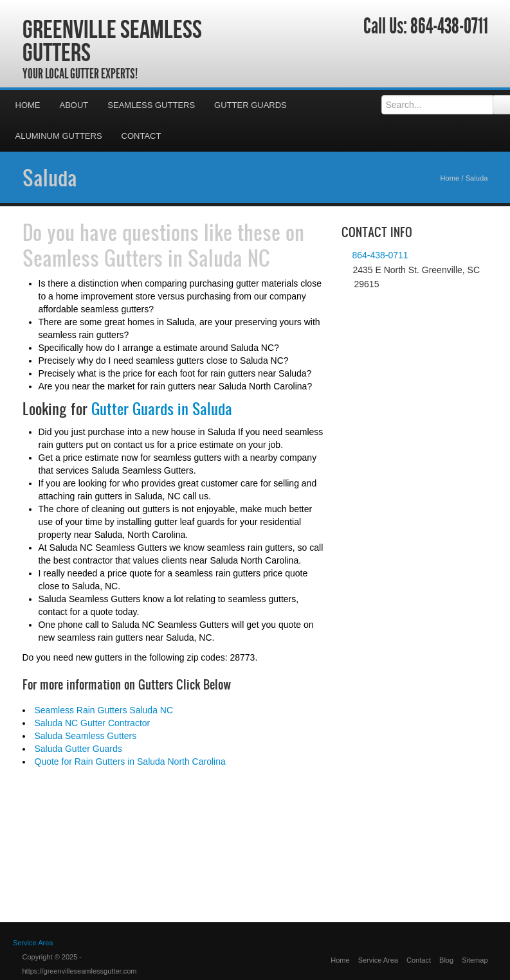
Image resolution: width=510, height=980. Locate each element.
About (74, 105)
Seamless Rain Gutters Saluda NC (104, 710)
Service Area (378, 960)
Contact (141, 136)
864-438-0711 (449, 26)
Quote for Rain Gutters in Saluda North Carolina (130, 762)
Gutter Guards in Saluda (162, 409)
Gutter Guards (250, 105)
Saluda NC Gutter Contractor (93, 723)
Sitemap (475, 960)
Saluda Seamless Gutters (86, 736)
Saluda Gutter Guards (78, 749)
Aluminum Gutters (59, 136)
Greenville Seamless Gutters (112, 40)
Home (28, 105)
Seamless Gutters (151, 105)
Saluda (50, 177)
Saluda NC (229, 258)
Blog (446, 960)
